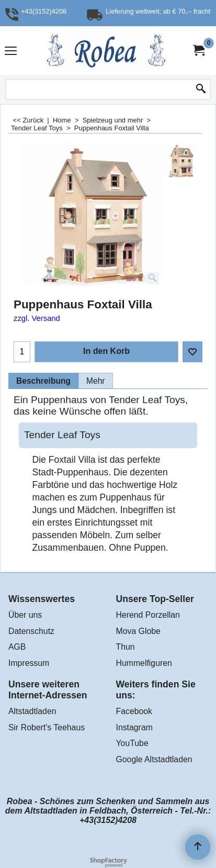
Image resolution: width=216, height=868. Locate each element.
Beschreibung (43, 381)
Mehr (96, 381)
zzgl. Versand (37, 318)
